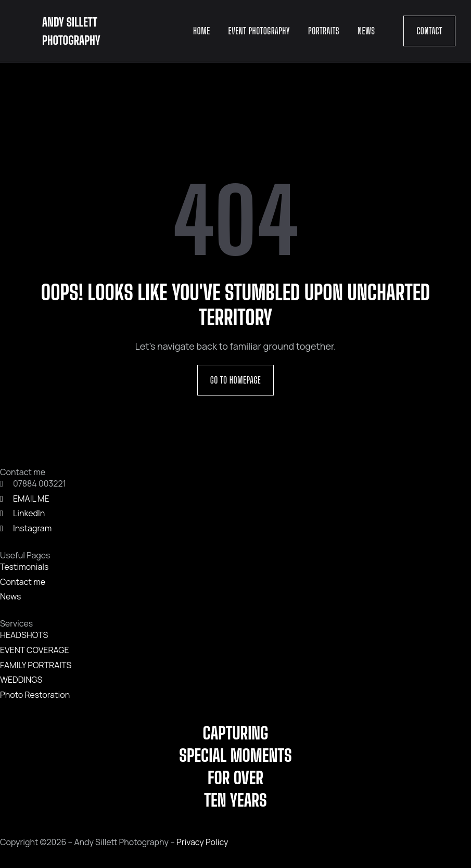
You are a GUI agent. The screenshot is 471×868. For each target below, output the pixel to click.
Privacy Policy (202, 842)
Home (202, 31)
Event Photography (259, 31)
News (366, 31)
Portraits (324, 31)
